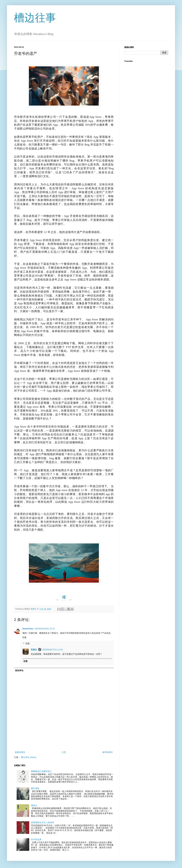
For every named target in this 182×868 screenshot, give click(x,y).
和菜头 (34, 650)
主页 (64, 752)
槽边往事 (35, 18)
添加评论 (19, 671)
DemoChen (28, 629)
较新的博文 (20, 752)
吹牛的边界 (36, 839)
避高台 (34, 805)
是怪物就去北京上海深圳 (43, 822)
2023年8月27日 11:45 (52, 650)
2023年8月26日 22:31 (45, 629)
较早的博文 (108, 752)
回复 (24, 637)
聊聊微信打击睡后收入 (41, 771)
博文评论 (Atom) (28, 757)
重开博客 (35, 789)
